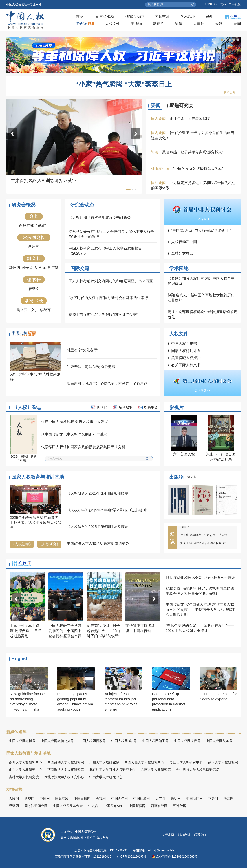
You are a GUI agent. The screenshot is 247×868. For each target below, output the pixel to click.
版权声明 (184, 835)
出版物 (136, 24)
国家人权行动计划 (186, 351)
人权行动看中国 (184, 242)
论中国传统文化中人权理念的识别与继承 (74, 434)
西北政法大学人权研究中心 (64, 777)
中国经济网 (142, 799)
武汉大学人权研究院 (223, 762)
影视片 (158, 24)
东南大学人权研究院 (156, 770)
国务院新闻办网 (36, 806)
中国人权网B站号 (124, 741)
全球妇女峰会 (182, 253)
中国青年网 (120, 799)
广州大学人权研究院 (104, 762)
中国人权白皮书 (184, 344)
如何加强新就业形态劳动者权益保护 (204, 545)
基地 (210, 16)
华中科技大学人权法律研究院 (198, 770)
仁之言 (93, 806)
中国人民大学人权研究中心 (144, 762)
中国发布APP (114, 806)
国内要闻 (158, 119)
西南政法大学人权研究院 (66, 770)
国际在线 (62, 799)
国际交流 (162, 16)
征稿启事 (126, 407)
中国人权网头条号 (219, 741)
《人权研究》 (49, 544)
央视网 (101, 799)
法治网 (228, 799)
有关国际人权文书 (186, 365)
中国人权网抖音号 (187, 741)
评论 (155, 152)
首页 (80, 16)
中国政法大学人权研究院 (66, 762)
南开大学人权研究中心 (25, 762)
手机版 (236, 4)
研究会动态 (135, 16)
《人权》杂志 (27, 407)
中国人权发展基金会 (68, 806)
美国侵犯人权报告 (186, 358)
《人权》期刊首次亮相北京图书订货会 (100, 217)
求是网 (213, 799)
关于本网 (169, 835)
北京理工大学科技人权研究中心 (112, 770)
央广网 (160, 799)
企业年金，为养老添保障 (190, 119)
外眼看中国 (160, 169)
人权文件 (113, 24)
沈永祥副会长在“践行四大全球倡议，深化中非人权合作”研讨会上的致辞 (111, 234)
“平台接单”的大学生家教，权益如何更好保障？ (206, 527)
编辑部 (102, 407)
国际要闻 (158, 183)
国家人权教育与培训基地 (38, 477)
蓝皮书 (192, 477)
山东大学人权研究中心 (25, 770)
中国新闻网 (194, 799)
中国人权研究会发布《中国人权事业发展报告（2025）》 (105, 251)
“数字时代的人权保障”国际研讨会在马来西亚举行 (108, 298)
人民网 (14, 799)
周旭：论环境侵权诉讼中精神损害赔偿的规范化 (202, 314)
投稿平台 (151, 407)
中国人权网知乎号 (155, 741)
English (20, 658)
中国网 (45, 799)
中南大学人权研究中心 (106, 777)
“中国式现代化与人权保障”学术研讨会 (202, 230)
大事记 (199, 24)
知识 (179, 24)
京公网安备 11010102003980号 (174, 857)
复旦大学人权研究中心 (186, 762)
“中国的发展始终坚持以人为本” (198, 169)
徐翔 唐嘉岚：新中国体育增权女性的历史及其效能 (201, 298)
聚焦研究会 (181, 105)
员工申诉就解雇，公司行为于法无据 (204, 537)
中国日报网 (82, 799)
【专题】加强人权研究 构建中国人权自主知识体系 (201, 281)
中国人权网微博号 (22, 741)
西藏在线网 (159, 806)
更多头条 (229, 93)
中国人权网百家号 (93, 741)
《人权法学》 (22, 544)
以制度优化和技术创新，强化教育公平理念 (201, 578)
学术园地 (188, 16)
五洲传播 (180, 806)
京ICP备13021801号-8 (131, 857)
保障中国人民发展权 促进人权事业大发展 (75, 422)
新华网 (29, 799)
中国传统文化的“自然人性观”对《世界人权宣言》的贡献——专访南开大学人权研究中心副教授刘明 (201, 610)
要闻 (237, 24)
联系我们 (200, 835)
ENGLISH (211, 4)
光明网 (176, 799)
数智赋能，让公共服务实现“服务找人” (193, 152)
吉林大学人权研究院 (24, 777)
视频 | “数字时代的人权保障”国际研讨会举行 (104, 314)
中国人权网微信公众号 (57, 741)
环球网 (14, 806)
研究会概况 (105, 16)
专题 (219, 24)
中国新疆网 (137, 806)
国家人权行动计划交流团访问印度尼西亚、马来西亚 (111, 281)
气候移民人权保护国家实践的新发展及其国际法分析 (83, 447)
